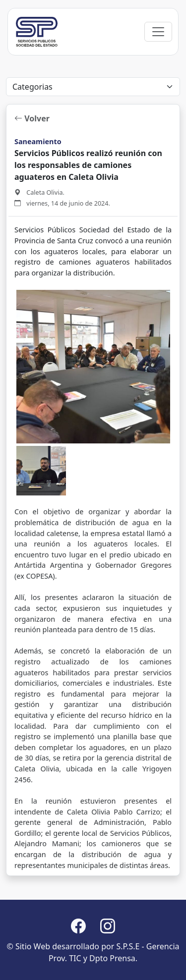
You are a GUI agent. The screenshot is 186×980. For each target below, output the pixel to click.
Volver (32, 118)
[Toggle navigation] (158, 32)
